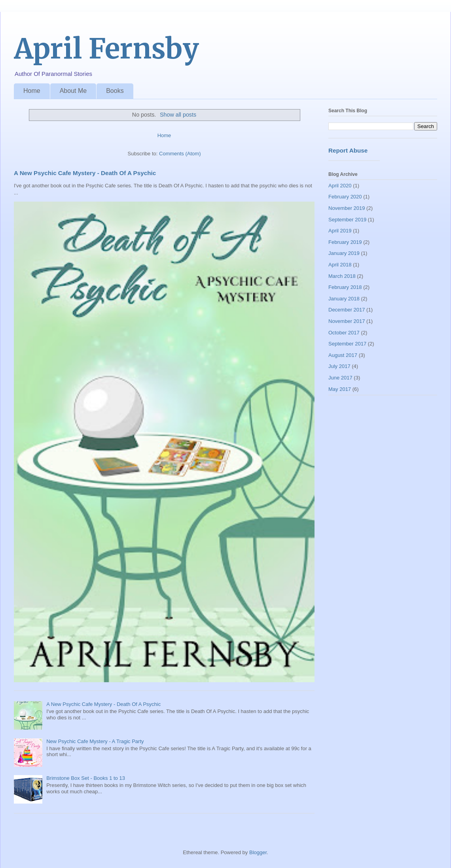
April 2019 (340, 231)
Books (115, 91)
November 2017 (347, 321)
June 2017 (340, 378)
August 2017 (343, 355)
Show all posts (178, 115)
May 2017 (340, 389)
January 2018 (344, 299)
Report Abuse (348, 150)
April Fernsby (106, 49)
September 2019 (347, 220)
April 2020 (340, 186)
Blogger (258, 852)
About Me (73, 91)
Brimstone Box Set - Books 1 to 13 (86, 778)
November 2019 (347, 208)
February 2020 (345, 197)
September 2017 (347, 344)
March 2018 (342, 276)
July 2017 (339, 366)
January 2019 (344, 253)
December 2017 (347, 310)
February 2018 (345, 287)
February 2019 (345, 242)
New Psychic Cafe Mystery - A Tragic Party (95, 741)
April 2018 (340, 265)
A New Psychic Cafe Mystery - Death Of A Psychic (85, 173)
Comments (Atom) (180, 154)
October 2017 (344, 333)
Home (32, 91)
